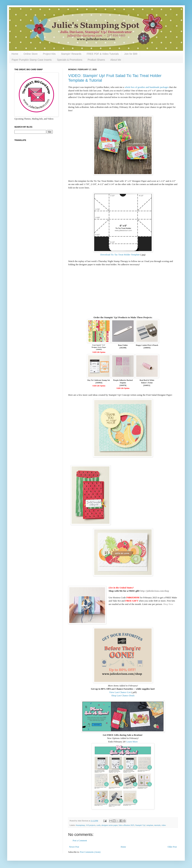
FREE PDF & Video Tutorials (103, 54)
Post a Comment (80, 841)
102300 (123, 348)
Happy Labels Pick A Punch (147, 345)
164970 (123, 385)
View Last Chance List (120, 692)
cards (98, 825)
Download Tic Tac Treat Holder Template (120, 255)
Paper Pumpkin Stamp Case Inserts (32, 60)
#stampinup (80, 825)
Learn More (132, 742)
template (150, 825)
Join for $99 (131, 54)
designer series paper (110, 825)
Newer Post (74, 847)
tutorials (157, 825)
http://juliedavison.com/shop (155, 591)
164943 (99, 349)
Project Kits (49, 54)
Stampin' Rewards (71, 54)
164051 (147, 385)
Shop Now (168, 604)
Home (15, 54)
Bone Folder (123, 345)
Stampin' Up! (140, 825)
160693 (147, 348)
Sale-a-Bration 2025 (126, 825)
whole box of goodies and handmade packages (147, 87)
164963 (99, 383)
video (164, 825)
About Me (116, 60)
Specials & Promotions (70, 60)
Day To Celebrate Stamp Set (99, 380)
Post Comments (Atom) (90, 852)
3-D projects (91, 825)
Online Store (31, 54)
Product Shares (96, 60)
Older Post (172, 847)
